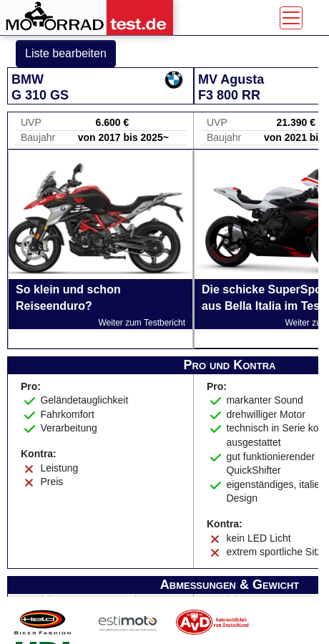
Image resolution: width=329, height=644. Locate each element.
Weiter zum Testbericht (142, 323)
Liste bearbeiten (66, 53)
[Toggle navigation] (291, 18)
